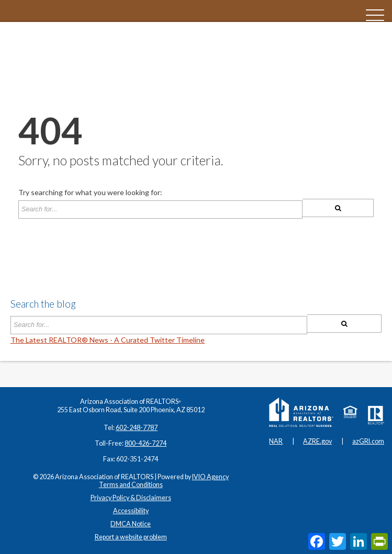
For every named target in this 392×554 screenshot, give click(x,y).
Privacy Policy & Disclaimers (131, 498)
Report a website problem (131, 537)
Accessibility (131, 511)
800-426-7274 (145, 443)
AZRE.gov (317, 441)
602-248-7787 (137, 428)
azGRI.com (368, 441)
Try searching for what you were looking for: (90, 193)
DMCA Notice (131, 524)
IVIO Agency (210, 477)
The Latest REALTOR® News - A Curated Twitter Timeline (108, 340)
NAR (276, 441)
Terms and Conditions (131, 485)
